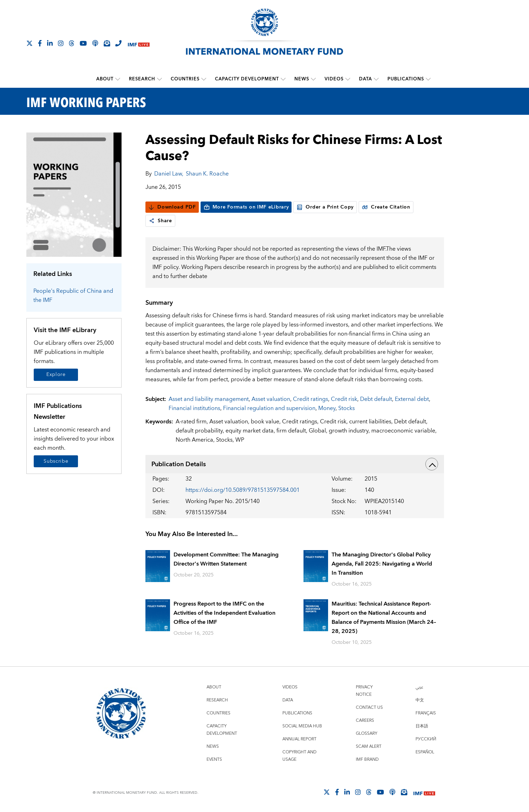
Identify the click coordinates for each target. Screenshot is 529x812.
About (105, 79)
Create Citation (386, 207)
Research (142, 79)
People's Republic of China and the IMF (73, 296)
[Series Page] (74, 194)
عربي (419, 687)
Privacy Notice (364, 691)
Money (327, 408)
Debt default (376, 399)
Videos (334, 79)
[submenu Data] (376, 79)
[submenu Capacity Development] (283, 79)
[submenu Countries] (204, 79)
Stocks (347, 408)
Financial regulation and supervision (269, 408)
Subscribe (56, 461)
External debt (412, 399)
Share (160, 221)
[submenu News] (313, 79)
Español (425, 752)
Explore (56, 375)
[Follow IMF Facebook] (40, 43)
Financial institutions (194, 408)
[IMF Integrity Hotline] (118, 43)
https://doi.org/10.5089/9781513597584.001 (243, 490)
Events (214, 760)
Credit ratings (311, 399)
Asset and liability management (209, 399)
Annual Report (299, 739)
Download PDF (172, 207)
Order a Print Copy (325, 207)
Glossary (367, 734)
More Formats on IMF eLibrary (246, 207)
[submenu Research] (159, 79)
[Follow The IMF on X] (30, 43)
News (302, 79)
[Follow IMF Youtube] (83, 43)
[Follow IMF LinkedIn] (50, 43)
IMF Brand (367, 760)
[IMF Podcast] (95, 43)
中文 (420, 700)
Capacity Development (247, 79)
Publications (406, 79)
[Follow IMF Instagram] (61, 43)
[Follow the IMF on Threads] (72, 43)
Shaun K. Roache (207, 174)
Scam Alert (369, 747)
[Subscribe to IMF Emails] (107, 43)
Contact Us (369, 708)
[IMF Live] (139, 44)
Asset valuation (271, 399)
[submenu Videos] (348, 79)
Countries (185, 79)
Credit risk (344, 399)
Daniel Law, (169, 174)
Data (365, 79)
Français (426, 713)
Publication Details (295, 464)
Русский (426, 739)
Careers (365, 721)
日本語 (422, 726)
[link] (152, 221)
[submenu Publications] (428, 79)
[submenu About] (118, 79)
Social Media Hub (302, 726)
